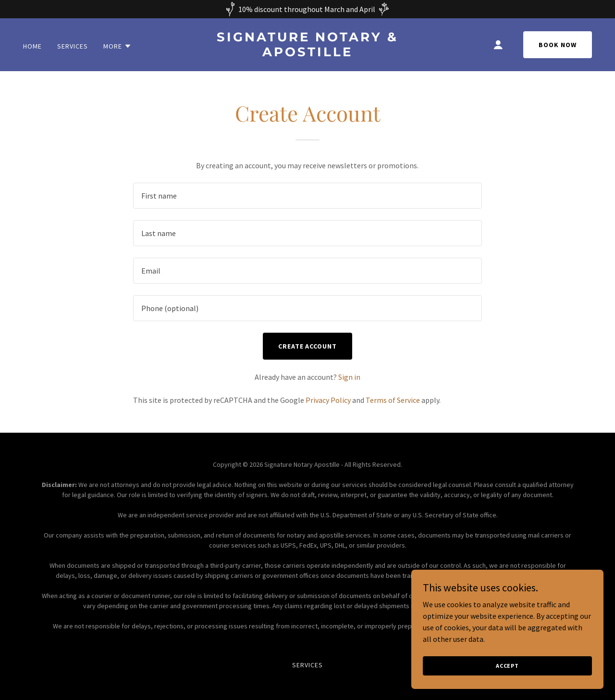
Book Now (558, 45)
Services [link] (73, 46)
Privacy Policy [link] (328, 400)
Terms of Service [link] (393, 400)
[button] (117, 46)
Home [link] (32, 46)
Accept (507, 666)
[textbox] (307, 196)
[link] (308, 53)
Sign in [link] (349, 377)
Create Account (308, 346)
